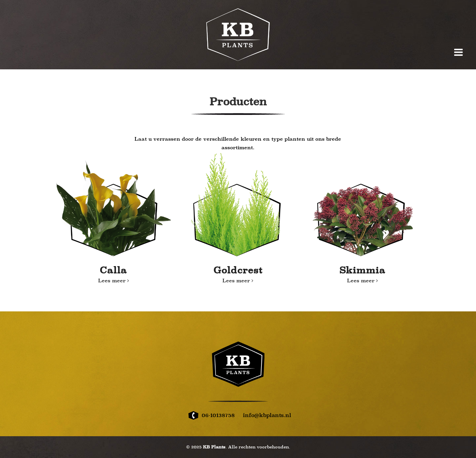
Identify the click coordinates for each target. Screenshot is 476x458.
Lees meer (114, 281)
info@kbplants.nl (267, 415)
